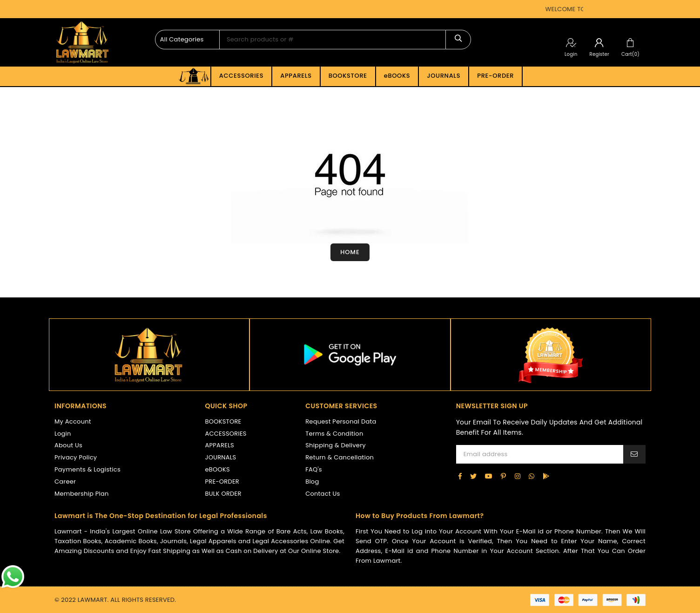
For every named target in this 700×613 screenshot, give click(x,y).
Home (350, 252)
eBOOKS (397, 76)
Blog (312, 482)
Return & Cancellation (340, 457)
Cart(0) (630, 54)
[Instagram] (518, 476)
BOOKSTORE (348, 76)
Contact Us (323, 494)
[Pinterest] (503, 476)
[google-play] (546, 476)
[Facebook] (460, 476)
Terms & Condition (334, 434)
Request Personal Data (341, 421)
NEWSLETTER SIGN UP (492, 406)
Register (599, 54)
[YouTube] (489, 476)
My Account (73, 421)
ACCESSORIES (241, 76)
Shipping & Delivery (336, 445)
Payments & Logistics (87, 469)
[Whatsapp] (532, 476)
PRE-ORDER (495, 76)
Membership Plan (82, 494)
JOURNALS (444, 76)
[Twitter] (473, 476)
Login (571, 54)
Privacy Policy (76, 457)
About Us (68, 445)
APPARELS (296, 76)
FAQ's (314, 469)
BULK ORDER (223, 494)
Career (65, 482)
